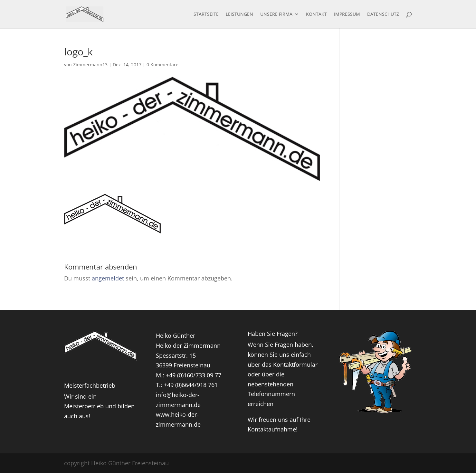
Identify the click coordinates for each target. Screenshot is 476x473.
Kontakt (316, 14)
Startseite (206, 14)
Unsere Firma (276, 14)
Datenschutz (383, 14)
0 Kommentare (162, 65)
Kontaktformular (295, 364)
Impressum (347, 14)
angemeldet (108, 278)
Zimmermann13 (90, 65)
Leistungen (239, 14)
